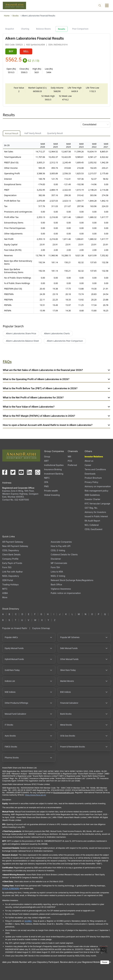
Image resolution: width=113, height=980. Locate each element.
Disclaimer (56, 559)
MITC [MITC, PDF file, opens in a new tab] (5, 589)
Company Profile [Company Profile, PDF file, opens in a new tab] (10, 559)
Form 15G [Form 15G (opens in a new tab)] (7, 567)
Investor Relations (94, 457)
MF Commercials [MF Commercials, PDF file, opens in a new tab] (59, 563)
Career (88, 465)
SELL (26, 51)
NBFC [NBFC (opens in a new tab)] (47, 478)
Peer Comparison (80, 29)
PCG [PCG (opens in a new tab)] (70, 461)
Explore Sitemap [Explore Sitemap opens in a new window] (41, 628)
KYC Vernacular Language (97, 504)
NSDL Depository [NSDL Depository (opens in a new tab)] (11, 576)
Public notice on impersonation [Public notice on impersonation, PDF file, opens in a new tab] (66, 593)
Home (7, 16)
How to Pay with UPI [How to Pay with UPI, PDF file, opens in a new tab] (61, 546)
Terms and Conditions (95, 469)
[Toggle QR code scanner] (103, 950)
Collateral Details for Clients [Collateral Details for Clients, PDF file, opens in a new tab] (64, 555)
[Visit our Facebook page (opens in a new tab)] (5, 472)
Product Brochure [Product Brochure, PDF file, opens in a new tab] (93, 478)
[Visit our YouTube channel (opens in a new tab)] (21, 472)
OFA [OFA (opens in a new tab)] (46, 482)
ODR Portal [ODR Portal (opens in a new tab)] (8, 580)
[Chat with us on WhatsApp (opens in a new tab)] (38, 472)
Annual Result (12, 133)
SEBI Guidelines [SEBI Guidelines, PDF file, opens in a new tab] (92, 495)
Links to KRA (57, 572)
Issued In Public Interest (96, 516)
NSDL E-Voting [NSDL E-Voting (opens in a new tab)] (58, 576)
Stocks (15, 16)
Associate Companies (61, 542)
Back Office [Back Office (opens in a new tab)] (56, 584)
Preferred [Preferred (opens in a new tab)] (72, 465)
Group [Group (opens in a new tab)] (47, 457)
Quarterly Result (55, 133)
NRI (69, 457)
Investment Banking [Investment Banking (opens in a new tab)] (54, 474)
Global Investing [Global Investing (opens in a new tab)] (52, 495)
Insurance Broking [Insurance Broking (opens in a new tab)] (53, 469)
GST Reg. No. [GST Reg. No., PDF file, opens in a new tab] (91, 508)
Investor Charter (92, 499)
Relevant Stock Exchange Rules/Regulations (72, 580)
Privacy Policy (91, 482)
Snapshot (10, 29)
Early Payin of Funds (12, 563)
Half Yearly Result (33, 133)
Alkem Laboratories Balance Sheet (22, 341)
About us (89, 461)
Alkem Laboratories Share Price (21, 333)
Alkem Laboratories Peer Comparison (65, 341)
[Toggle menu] (107, 5)
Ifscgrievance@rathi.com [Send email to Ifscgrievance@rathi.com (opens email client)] (63, 793)
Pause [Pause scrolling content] (105, 962)
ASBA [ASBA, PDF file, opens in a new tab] (5, 593)
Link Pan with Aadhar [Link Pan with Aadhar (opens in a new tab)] (12, 572)
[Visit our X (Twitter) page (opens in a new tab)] (13, 472)
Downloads (90, 474)
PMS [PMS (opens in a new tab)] (46, 486)
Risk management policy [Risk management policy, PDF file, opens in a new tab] (96, 491)
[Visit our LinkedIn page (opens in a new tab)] (29, 472)
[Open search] (100, 5)
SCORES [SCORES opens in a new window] (28, 921)
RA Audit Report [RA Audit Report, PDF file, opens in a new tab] (92, 521)
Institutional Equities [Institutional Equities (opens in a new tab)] (54, 465)
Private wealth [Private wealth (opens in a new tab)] (51, 491)
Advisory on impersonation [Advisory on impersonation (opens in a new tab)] (98, 486)
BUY (11, 51)
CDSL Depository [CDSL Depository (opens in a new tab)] (11, 550)
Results (62, 29)
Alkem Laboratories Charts (57, 333)
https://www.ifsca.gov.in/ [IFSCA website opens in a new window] (36, 795)
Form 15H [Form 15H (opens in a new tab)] (55, 567)
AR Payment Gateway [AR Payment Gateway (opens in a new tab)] (13, 542)
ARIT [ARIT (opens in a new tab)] (46, 461)
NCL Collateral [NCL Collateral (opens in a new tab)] (92, 525)
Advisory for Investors (95, 512)
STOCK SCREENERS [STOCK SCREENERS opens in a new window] (11, 888)
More (5, 597)
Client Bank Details (11, 555)
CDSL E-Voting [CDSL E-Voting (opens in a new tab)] (58, 550)
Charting (25, 29)
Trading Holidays (10, 584)
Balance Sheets (43, 29)
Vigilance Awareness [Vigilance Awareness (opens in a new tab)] (61, 589)
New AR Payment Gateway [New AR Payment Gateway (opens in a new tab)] (15, 546)
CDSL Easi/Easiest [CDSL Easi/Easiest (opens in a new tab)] (93, 529)
